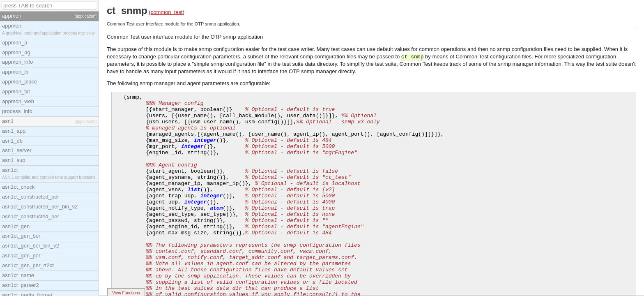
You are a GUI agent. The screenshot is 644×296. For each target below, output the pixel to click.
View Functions (126, 293)
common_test (167, 12)
